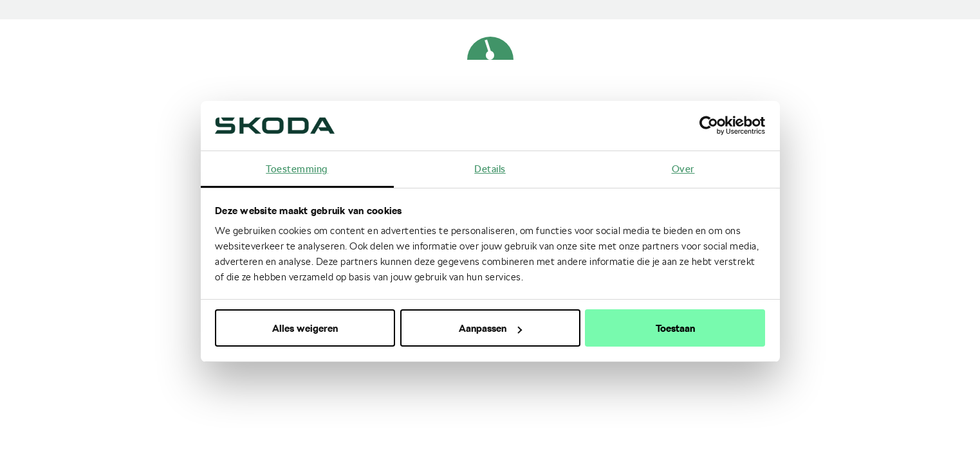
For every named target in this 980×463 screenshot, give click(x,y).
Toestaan (675, 328)
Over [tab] (683, 168)
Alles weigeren (305, 328)
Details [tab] (490, 168)
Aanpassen (490, 328)
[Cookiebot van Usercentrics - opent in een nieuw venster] (709, 125)
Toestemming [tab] (297, 168)
